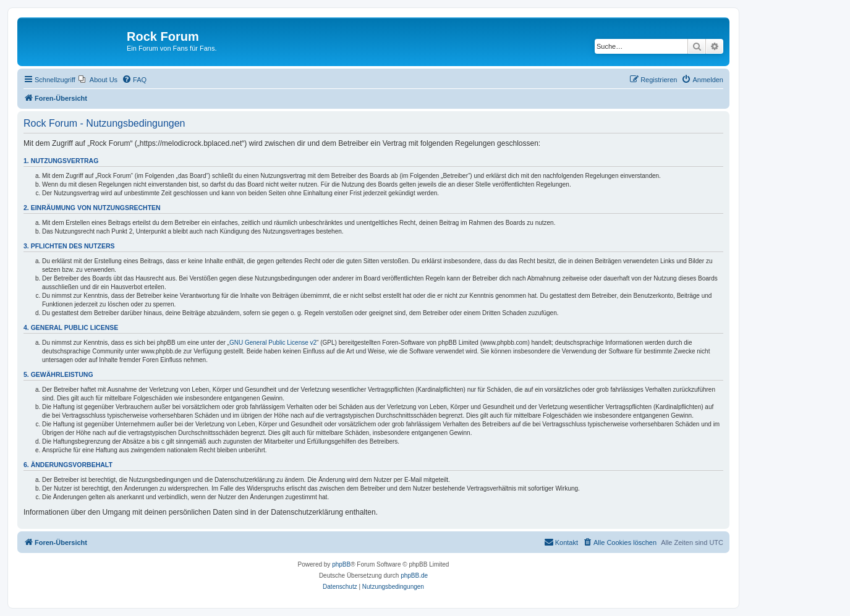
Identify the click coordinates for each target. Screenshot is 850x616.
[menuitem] (98, 80)
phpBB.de (414, 576)
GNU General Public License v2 (273, 343)
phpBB (341, 564)
